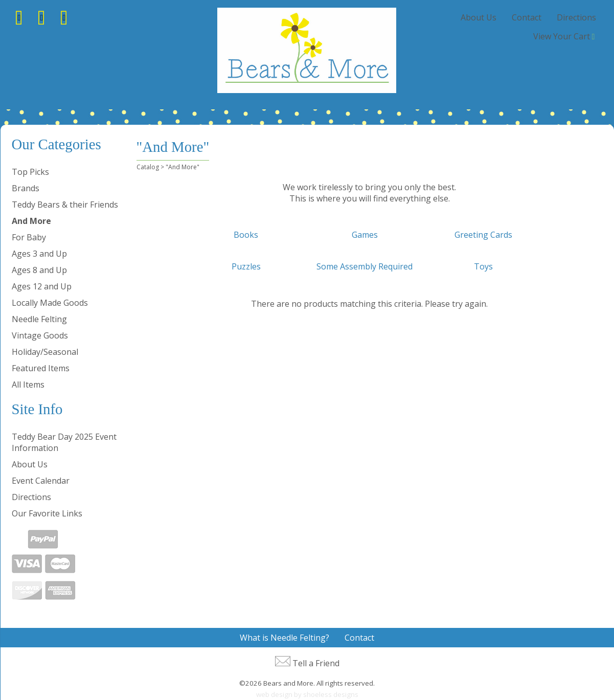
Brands (26, 188)
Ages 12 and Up (42, 286)
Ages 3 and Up (39, 254)
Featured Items (41, 368)
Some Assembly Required (365, 266)
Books (246, 235)
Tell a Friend (316, 663)
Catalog (148, 167)
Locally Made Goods (50, 303)
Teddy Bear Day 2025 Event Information (64, 442)
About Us (479, 17)
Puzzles (246, 266)
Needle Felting (39, 319)
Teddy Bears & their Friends (65, 205)
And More (31, 221)
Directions (576, 17)
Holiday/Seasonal (45, 352)
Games (365, 235)
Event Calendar (41, 481)
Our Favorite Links (47, 513)
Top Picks (30, 172)
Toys (483, 266)
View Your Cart (562, 36)
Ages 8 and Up (39, 270)
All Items (28, 385)
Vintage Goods (40, 335)
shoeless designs (331, 694)
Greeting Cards (483, 235)
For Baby (29, 237)
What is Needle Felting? (285, 638)
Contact (527, 17)
